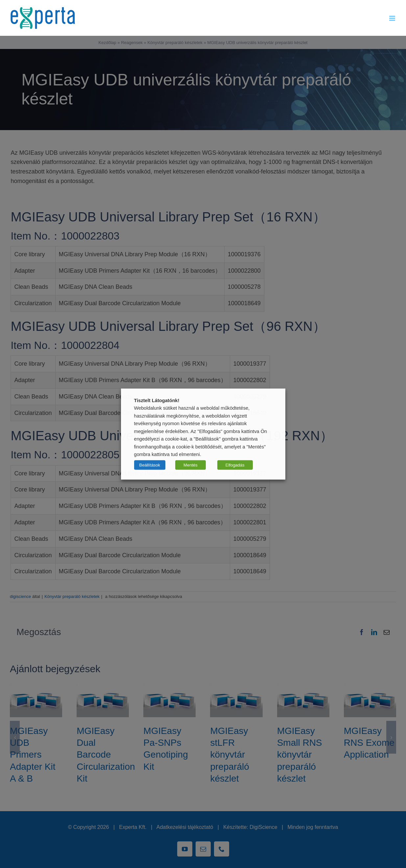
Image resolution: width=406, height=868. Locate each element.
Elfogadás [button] (235, 465)
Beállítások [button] (150, 465)
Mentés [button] (191, 465)
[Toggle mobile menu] (393, 18)
